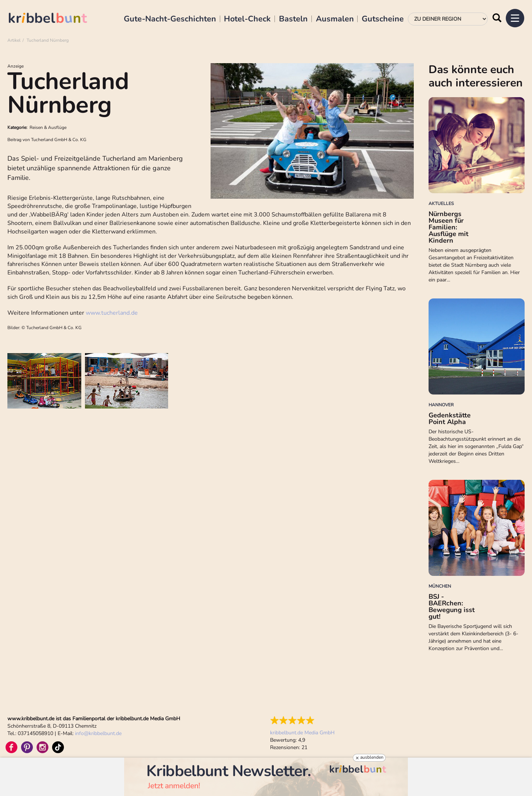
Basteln (293, 19)
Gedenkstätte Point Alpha (450, 419)
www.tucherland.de (112, 313)
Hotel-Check (247, 19)
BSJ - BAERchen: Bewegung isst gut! (452, 607)
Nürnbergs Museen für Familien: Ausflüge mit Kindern (449, 227)
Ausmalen (335, 19)
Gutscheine (383, 19)
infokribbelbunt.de (98, 733)
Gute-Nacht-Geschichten (170, 19)
